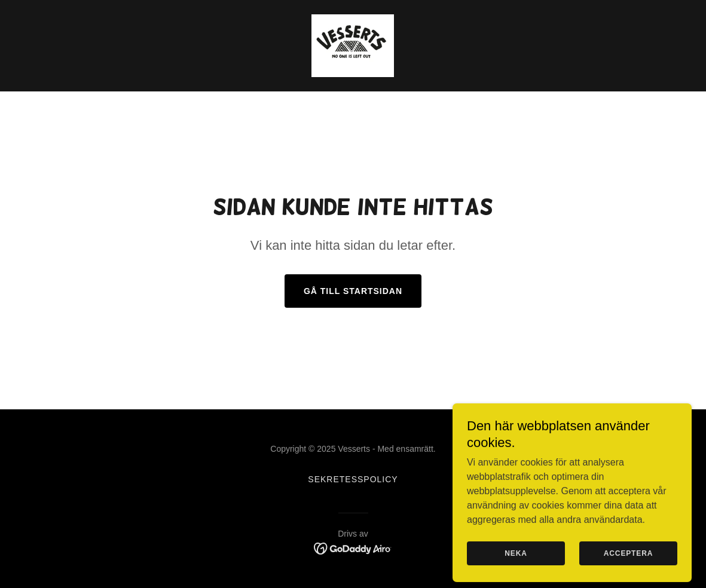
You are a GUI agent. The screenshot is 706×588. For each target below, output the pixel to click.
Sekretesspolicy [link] (353, 479)
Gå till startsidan (353, 291)
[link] (353, 45)
